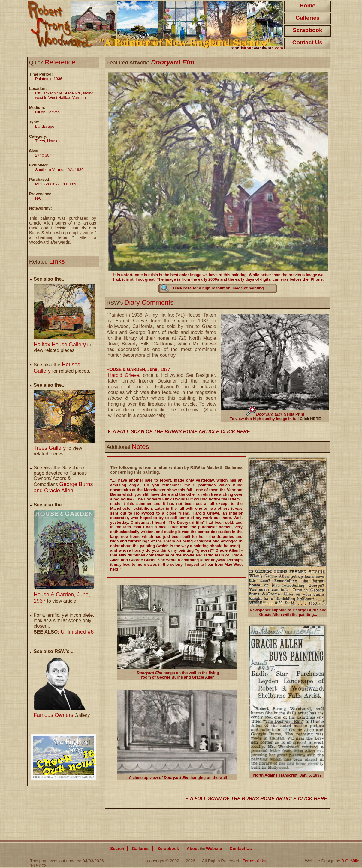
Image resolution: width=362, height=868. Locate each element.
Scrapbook (307, 30)
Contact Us (307, 42)
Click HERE (311, 419)
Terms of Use (255, 861)
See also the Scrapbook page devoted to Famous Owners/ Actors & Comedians (63, 479)
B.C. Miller (351, 861)
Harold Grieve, (125, 375)
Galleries (307, 18)
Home (308, 6)
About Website (204, 849)
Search (117, 849)
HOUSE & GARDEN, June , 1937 (138, 369)
